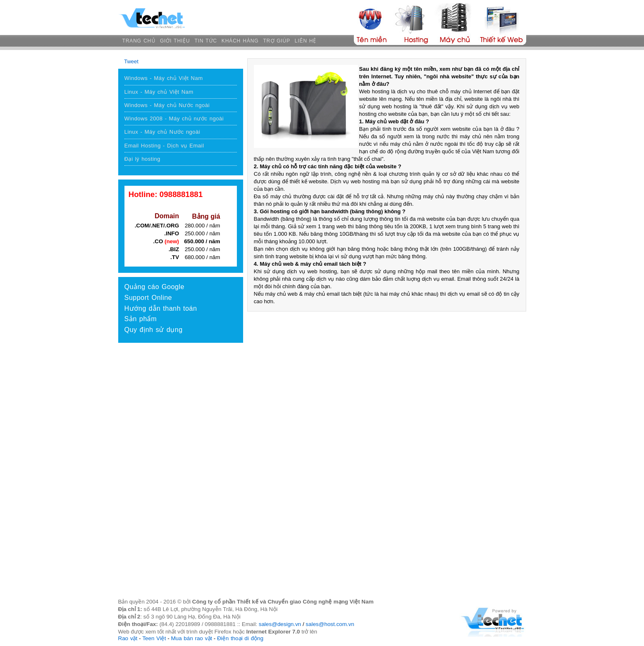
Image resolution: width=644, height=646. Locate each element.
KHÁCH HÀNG (240, 41)
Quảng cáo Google (154, 287)
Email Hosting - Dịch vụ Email (164, 146)
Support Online (148, 298)
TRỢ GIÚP (277, 41)
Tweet (131, 61)
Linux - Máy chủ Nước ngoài (162, 132)
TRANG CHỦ (139, 41)
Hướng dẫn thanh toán (161, 308)
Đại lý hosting (143, 159)
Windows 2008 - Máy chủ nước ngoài (174, 118)
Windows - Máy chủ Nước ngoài (167, 105)
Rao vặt (128, 638)
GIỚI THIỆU (175, 41)
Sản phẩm (141, 319)
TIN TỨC (206, 41)
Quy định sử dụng (154, 330)
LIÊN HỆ (306, 41)
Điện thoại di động (240, 638)
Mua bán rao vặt (192, 638)
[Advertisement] (181, 409)
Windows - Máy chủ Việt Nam (164, 78)
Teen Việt (154, 638)
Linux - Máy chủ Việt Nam (159, 92)
